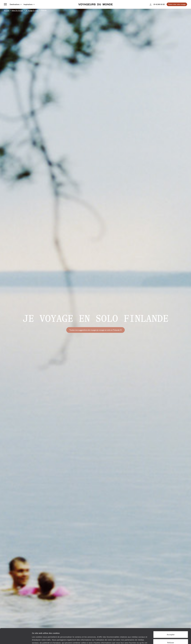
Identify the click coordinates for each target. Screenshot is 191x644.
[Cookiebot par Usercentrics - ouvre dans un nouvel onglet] (16, 639)
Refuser (171, 628)
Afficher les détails (134, 639)
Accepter (171, 620)
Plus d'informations (86, 631)
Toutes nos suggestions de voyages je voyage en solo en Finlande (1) (95, 330)
